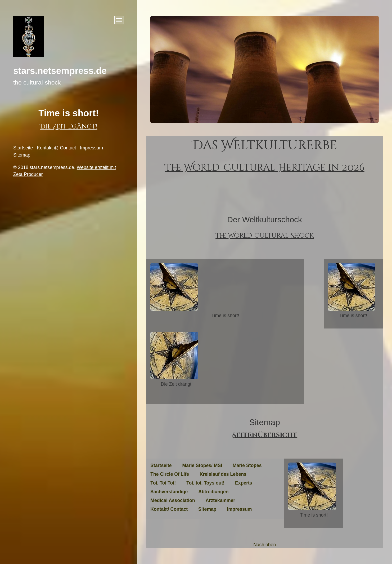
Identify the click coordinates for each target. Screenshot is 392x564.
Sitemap (22, 155)
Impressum (91, 148)
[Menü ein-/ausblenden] (119, 20)
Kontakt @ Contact (56, 148)
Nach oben (265, 545)
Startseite (23, 148)
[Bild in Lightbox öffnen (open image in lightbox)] (174, 287)
